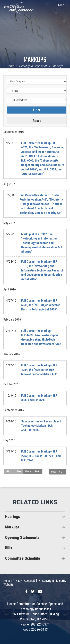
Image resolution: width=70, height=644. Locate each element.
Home (10, 66)
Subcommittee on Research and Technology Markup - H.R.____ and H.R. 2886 (41, 426)
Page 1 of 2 (58, 472)
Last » (38, 471)
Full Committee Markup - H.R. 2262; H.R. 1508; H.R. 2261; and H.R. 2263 (41, 456)
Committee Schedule (23, 558)
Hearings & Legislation (33, 66)
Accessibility (32, 581)
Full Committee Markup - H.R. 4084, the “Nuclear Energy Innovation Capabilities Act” (40, 370)
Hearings (13, 517)
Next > (28, 471)
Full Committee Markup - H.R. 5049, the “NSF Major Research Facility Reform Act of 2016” (41, 305)
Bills (9, 548)
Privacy (17, 581)
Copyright (48, 581)
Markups (35, 60)
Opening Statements (22, 537)
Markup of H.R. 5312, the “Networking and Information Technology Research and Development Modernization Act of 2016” (42, 243)
